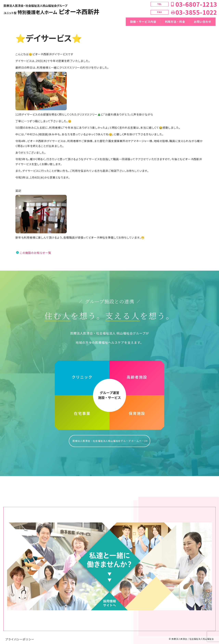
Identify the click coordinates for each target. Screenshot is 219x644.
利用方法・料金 (175, 22)
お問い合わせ (203, 22)
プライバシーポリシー (20, 636)
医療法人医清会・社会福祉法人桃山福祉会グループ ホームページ (109, 439)
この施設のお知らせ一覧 (35, 253)
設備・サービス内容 (143, 22)
